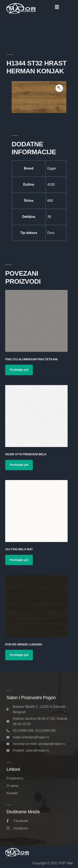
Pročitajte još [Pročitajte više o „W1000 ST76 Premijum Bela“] (19, 465)
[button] (57, 7)
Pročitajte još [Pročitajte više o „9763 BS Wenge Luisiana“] (19, 655)
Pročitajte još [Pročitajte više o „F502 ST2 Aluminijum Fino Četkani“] (19, 370)
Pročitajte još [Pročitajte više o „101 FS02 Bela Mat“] (19, 560)
